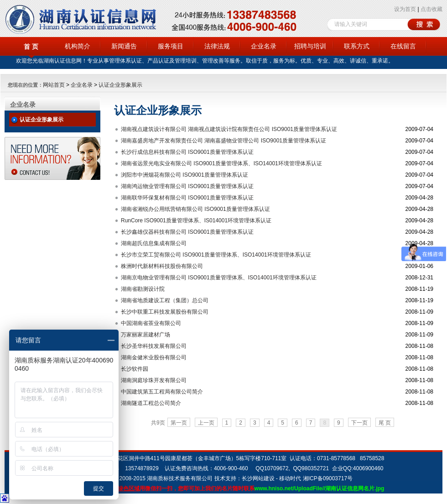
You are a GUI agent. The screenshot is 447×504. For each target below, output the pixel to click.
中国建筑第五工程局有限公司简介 (162, 392)
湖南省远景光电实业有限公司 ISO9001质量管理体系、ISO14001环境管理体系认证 (221, 163)
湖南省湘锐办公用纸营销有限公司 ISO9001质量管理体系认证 (195, 209)
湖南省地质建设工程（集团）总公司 (165, 300)
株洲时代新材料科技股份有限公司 (162, 266)
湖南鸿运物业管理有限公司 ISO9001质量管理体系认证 (187, 186)
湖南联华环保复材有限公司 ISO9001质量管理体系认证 (187, 198)
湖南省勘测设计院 (143, 289)
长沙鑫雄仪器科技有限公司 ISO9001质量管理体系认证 (187, 232)
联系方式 (357, 46)
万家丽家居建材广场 (146, 335)
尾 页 (385, 423)
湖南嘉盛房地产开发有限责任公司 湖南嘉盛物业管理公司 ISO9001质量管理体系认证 (223, 141)
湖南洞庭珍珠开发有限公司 (154, 380)
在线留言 (403, 46)
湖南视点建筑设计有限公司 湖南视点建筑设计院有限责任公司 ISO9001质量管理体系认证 (229, 129)
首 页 (31, 47)
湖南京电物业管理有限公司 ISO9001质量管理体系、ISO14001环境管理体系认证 (219, 278)
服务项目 (171, 46)
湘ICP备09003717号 (328, 478)
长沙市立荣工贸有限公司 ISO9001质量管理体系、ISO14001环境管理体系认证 (216, 255)
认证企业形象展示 (120, 85)
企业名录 (264, 46)
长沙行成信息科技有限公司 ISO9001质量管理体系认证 (187, 152)
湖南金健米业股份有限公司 (154, 357)
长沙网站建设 (258, 478)
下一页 (359, 423)
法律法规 (217, 46)
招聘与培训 (310, 46)
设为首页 (405, 9)
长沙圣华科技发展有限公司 (154, 346)
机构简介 (78, 46)
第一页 (179, 423)
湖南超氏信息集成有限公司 (154, 243)
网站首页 (54, 85)
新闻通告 (124, 46)
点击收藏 (431, 9)
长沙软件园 (135, 369)
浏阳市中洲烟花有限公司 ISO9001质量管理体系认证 (185, 175)
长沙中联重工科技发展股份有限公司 (165, 312)
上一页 (206, 423)
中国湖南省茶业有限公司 (151, 323)
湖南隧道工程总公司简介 (151, 403)
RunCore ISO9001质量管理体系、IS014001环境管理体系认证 (196, 220)
